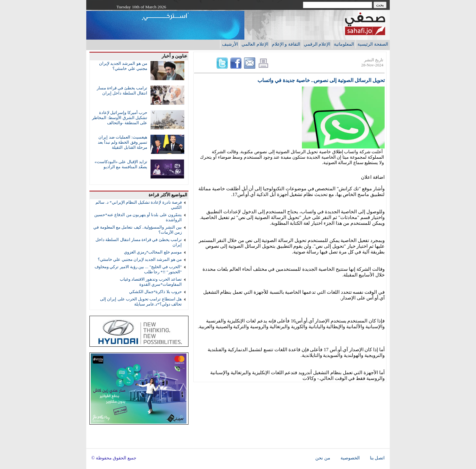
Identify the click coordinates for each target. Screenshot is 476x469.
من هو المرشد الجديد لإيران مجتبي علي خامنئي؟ (123, 66)
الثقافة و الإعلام (286, 44)
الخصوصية (350, 458)
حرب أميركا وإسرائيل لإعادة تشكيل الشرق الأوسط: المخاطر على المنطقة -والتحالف (120, 118)
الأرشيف (230, 44)
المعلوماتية (344, 44)
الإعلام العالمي (255, 44)
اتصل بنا (377, 458)
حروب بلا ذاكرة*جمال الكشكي (155, 292)
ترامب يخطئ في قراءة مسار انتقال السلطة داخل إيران (122, 91)
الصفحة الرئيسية (373, 44)
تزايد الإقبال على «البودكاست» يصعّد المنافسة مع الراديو (121, 164)
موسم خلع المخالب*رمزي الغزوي (153, 252)
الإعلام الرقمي (317, 44)
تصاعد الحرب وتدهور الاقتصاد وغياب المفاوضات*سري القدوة (151, 282)
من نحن (323, 458)
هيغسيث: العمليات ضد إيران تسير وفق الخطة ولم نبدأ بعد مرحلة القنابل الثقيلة (123, 142)
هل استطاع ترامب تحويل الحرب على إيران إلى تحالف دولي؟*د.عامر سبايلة (141, 302)
